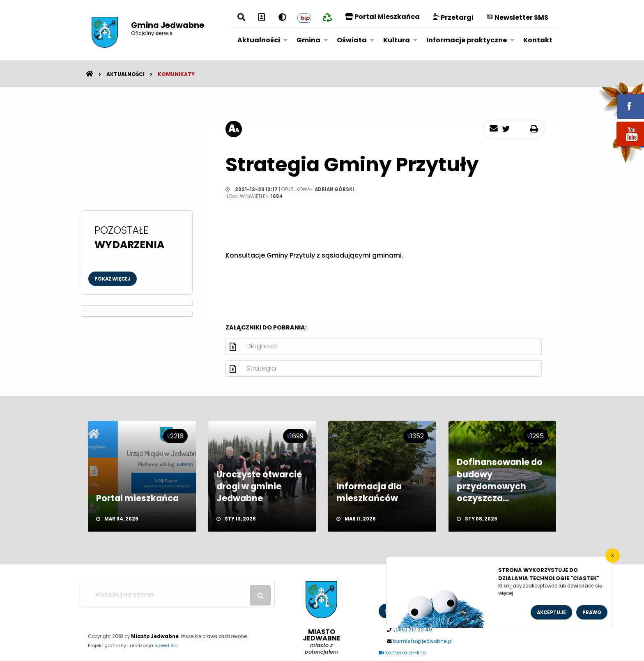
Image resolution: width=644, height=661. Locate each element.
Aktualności (259, 40)
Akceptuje (551, 613)
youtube (621, 147)
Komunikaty (176, 74)
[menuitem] (260, 40)
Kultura (397, 40)
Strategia (261, 368)
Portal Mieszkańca (382, 17)
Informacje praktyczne (467, 40)
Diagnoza (262, 346)
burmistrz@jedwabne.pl (423, 641)
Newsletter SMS (517, 17)
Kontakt (538, 40)
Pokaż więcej (113, 279)
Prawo (592, 613)
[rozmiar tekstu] (234, 129)
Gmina (308, 40)
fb (621, 101)
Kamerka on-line (402, 653)
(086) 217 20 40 (413, 630)
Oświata (352, 40)
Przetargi (453, 17)
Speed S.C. (167, 645)
